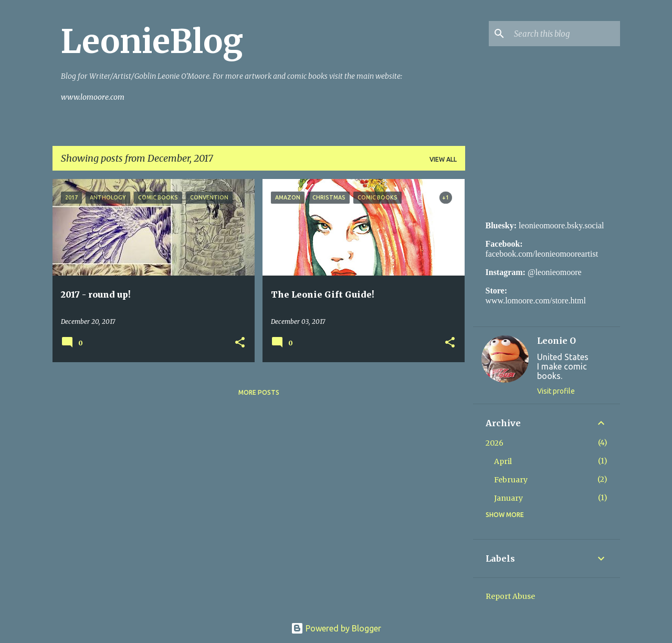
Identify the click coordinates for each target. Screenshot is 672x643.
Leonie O (556, 341)
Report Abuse (510, 596)
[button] (240, 343)
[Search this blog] (565, 34)
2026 (495, 443)
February (511, 480)
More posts (259, 392)
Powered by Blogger (336, 628)
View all (443, 159)
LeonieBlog (152, 41)
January (508, 498)
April (503, 461)
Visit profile (556, 391)
